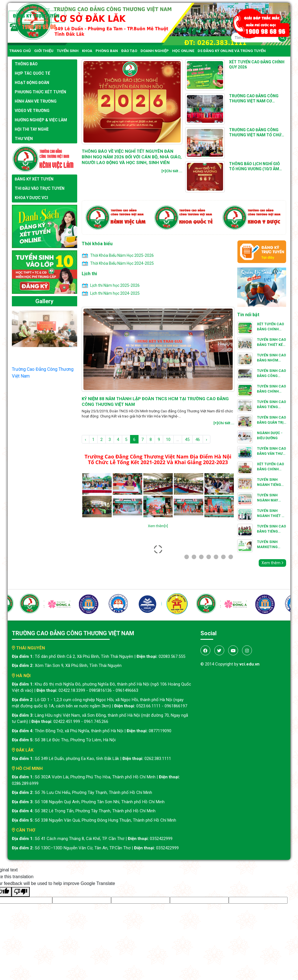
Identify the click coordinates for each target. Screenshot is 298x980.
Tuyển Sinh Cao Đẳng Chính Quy (272, 389)
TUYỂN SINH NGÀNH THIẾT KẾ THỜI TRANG (271, 514)
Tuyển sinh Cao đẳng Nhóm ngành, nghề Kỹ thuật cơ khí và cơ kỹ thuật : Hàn (272, 358)
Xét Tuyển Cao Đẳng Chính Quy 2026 (257, 64)
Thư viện (24, 139)
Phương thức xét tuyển (40, 92)
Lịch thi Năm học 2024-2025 (115, 293)
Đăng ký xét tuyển (34, 179)
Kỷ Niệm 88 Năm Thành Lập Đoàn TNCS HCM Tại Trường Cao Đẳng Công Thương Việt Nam (155, 402)
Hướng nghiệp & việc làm (41, 120)
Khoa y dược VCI (31, 198)
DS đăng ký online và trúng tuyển (232, 51)
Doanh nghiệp (155, 51)
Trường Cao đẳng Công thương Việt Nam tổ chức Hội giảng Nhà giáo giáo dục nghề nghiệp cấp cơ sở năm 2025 (257, 133)
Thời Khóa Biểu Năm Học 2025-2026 (122, 255)
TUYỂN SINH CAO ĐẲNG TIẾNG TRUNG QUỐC (272, 405)
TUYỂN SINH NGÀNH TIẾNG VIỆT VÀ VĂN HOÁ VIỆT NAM (270, 483)
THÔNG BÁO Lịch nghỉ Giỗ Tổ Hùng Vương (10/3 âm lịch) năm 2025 (254, 166)
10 (168, 440)
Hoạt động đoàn (32, 83)
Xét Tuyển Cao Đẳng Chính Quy (271, 467)
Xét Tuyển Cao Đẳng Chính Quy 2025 (271, 327)
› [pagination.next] (207, 440)
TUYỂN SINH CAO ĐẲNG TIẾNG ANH (272, 529)
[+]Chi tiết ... (172, 171)
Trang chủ (20, 51)
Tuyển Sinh (68, 51)
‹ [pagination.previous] (86, 440)
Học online (183, 51)
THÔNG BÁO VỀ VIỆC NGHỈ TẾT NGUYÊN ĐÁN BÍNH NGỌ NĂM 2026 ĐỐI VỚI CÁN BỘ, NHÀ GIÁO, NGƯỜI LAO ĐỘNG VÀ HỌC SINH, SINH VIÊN (132, 157)
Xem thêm (272, 563)
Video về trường (32, 111)
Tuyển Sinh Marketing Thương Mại (268, 545)
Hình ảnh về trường (36, 101)
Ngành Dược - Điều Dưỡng (270, 436)
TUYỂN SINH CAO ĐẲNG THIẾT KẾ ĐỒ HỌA (272, 343)
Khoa (87, 51)
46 (198, 440)
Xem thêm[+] (158, 526)
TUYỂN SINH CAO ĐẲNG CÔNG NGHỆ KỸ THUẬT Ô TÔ (272, 374)
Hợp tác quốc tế (32, 73)
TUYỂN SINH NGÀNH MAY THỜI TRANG (268, 498)
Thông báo (26, 64)
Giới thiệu (44, 51)
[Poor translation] (21, 892)
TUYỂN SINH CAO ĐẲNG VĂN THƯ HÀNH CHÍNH (272, 451)
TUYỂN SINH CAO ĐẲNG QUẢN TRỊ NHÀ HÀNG (272, 420)
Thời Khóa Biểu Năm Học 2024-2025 (122, 263)
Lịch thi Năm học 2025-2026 (115, 285)
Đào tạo (129, 51)
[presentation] (92, 335)
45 (187, 440)
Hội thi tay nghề (32, 129)
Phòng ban (107, 51)
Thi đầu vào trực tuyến (40, 188)
